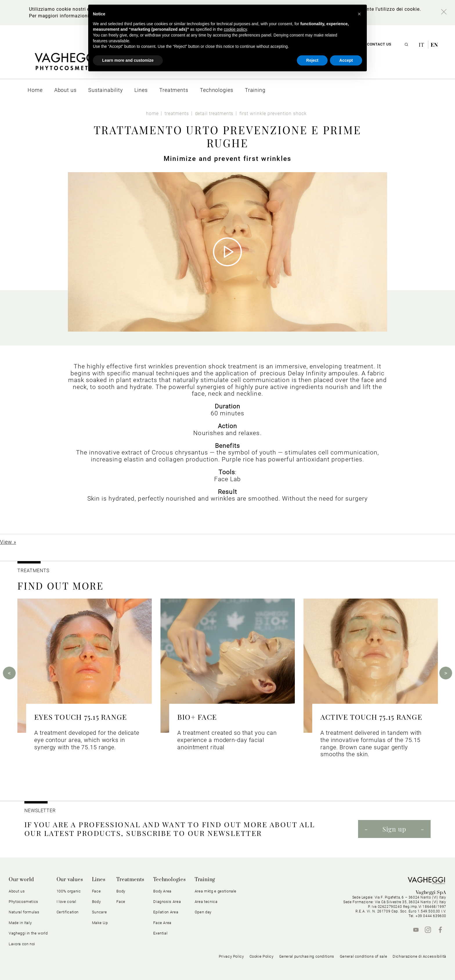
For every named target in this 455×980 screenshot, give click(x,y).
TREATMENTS (34, 571)
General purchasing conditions (307, 956)
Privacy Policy (231, 956)
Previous (9, 673)
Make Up (100, 923)
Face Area (162, 923)
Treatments (130, 880)
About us (17, 891)
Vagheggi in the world (28, 933)
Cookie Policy (262, 956)
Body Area (162, 891)
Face (96, 891)
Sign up (394, 829)
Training (205, 880)
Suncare (100, 912)
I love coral (66, 902)
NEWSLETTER (40, 811)
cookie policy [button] (235, 29)
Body (96, 902)
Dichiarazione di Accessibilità (419, 956)
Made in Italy (20, 923)
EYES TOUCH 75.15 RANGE (81, 717)
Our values (70, 880)
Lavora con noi (22, 944)
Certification (68, 912)
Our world (21, 880)
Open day (203, 912)
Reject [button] (312, 60)
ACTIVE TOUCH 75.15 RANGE (371, 717)
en (434, 45)
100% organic (69, 891)
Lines (99, 880)
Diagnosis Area (167, 902)
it (422, 45)
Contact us (379, 44)
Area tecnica (206, 902)
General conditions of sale (363, 956)
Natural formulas (24, 912)
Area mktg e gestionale (216, 891)
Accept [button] (346, 60)
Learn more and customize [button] (128, 60)
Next (446, 673)
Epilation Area (166, 912)
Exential (160, 933)
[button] (359, 14)
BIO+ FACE (197, 717)
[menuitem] (35, 90)
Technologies (170, 880)
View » (8, 542)
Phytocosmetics (24, 902)
